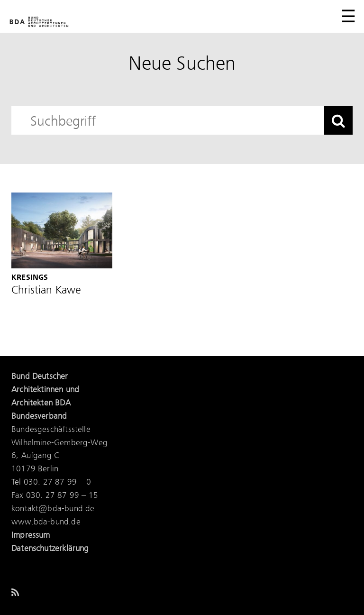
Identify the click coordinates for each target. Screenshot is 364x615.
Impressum (31, 535)
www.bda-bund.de (46, 522)
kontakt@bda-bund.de (53, 509)
